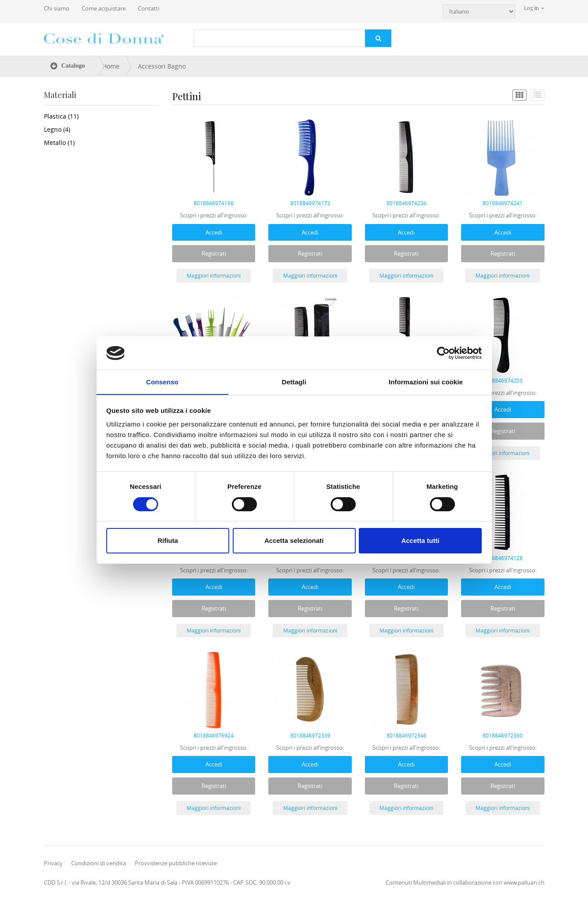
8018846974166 (214, 203)
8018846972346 (406, 735)
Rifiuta (168, 541)
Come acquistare (104, 8)
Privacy (53, 863)
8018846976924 (214, 735)
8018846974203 (503, 380)
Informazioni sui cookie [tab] (426, 382)
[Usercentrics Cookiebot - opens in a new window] (443, 353)
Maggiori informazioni (214, 275)
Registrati (214, 253)
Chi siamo (57, 8)
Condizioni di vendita (99, 863)
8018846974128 (503, 558)
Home (111, 66)
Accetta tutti (420, 541)
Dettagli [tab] (294, 382)
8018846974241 (503, 203)
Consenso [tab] (162, 382)
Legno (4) (57, 129)
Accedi (214, 232)
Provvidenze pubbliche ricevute (176, 863)
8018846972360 (503, 735)
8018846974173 (310, 203)
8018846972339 (310, 735)
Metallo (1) (59, 143)
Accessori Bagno (162, 66)
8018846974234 (406, 203)
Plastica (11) (61, 116)
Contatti (149, 8)
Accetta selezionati (294, 541)
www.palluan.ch (524, 882)
